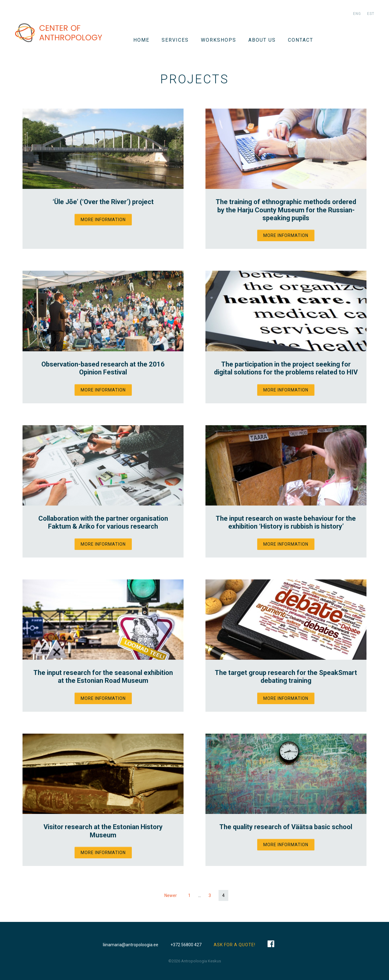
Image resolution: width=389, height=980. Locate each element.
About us (262, 40)
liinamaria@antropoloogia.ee (131, 945)
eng (357, 14)
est (371, 14)
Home (141, 40)
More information (103, 220)
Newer (171, 895)
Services (175, 40)
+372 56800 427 (186, 945)
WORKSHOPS (219, 40)
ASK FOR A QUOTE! (235, 945)
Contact (301, 40)
